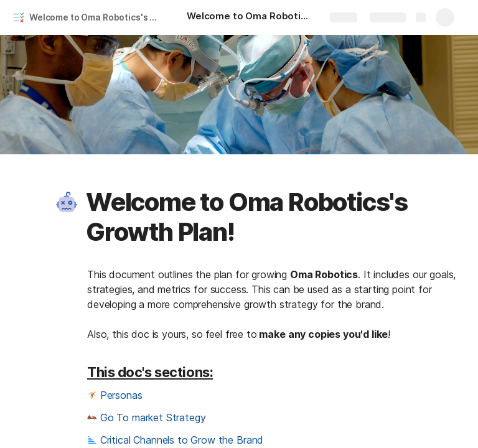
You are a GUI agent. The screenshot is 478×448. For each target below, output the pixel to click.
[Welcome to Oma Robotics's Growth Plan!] (249, 17)
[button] (67, 202)
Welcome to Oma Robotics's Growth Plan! (96, 17)
